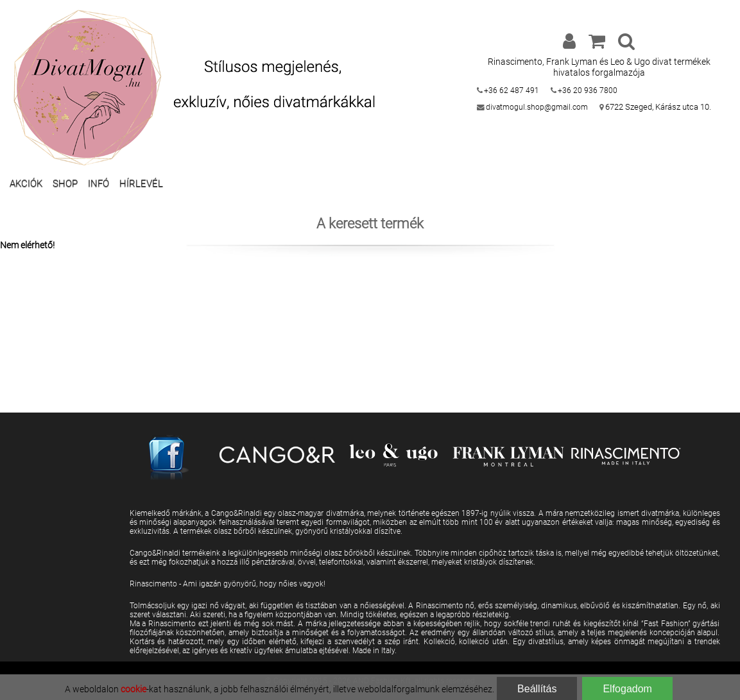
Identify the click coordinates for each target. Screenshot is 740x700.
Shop (65, 184)
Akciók (26, 184)
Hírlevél (141, 184)
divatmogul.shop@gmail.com (537, 107)
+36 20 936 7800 (588, 90)
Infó (99, 184)
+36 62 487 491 (512, 90)
